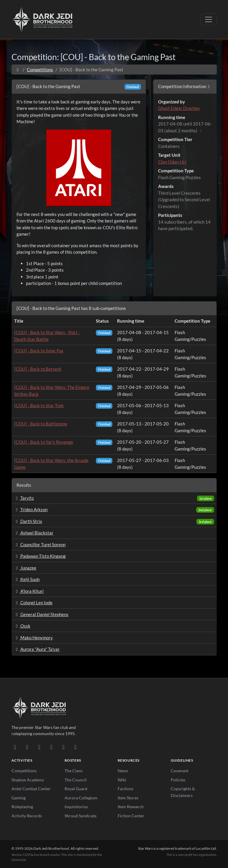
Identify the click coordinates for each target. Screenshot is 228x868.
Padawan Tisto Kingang (40, 556)
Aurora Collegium (81, 798)
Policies (178, 780)
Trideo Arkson (31, 509)
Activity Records (27, 816)
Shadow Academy (28, 780)
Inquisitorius (76, 807)
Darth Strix (28, 521)
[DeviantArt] (27, 747)
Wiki (122, 780)
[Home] (18, 70)
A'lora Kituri (29, 591)
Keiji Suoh (27, 579)
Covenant (180, 771)
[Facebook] (39, 747)
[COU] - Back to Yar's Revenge (44, 442)
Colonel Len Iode (33, 603)
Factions (126, 789)
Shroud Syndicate (81, 816)
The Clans (74, 771)
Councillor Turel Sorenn (40, 544)
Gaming (19, 798)
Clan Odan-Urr (172, 162)
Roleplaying (22, 807)
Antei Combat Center (31, 789)
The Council (76, 780)
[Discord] (15, 747)
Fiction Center (131, 816)
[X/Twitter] (64, 747)
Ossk (22, 626)
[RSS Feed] (76, 747)
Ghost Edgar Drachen (179, 108)
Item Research (131, 807)
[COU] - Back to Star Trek (39, 405)
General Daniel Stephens (41, 614)
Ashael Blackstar (34, 533)
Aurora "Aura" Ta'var (37, 649)
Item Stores (128, 798)
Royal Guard (76, 789)
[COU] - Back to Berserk (38, 369)
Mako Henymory (34, 638)
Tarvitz (24, 498)
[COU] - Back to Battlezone (41, 424)
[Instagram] (51, 747)
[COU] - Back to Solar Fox (39, 351)
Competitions (40, 70)
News (123, 771)
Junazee (25, 568)
